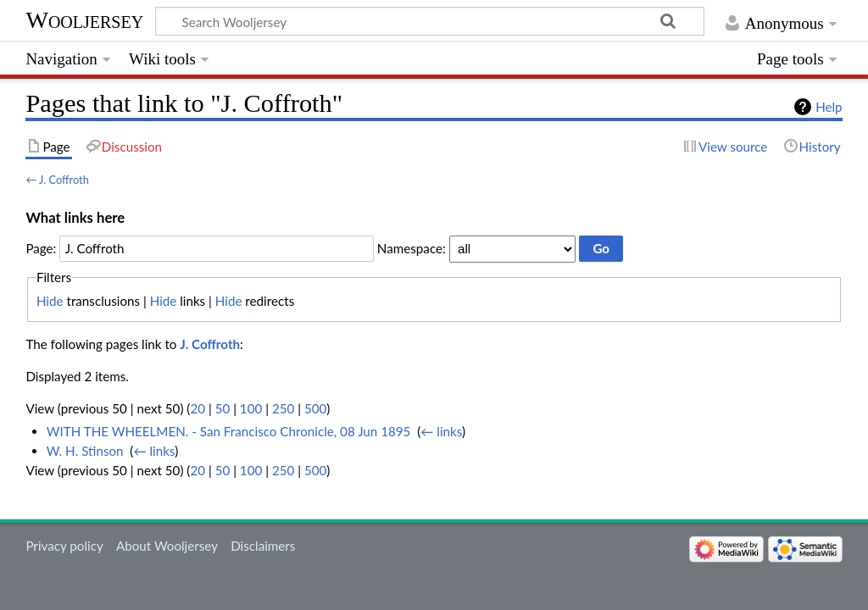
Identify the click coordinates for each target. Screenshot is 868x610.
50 (223, 408)
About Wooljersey (167, 546)
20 (198, 408)
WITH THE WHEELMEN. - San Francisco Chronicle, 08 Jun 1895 (229, 431)
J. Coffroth (64, 180)
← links (441, 431)
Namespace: (412, 248)
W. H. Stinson (85, 451)
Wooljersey (84, 20)
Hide (50, 301)
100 (251, 408)
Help (829, 107)
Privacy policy (64, 546)
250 (283, 408)
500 (315, 408)
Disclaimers (263, 546)
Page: (41, 248)
